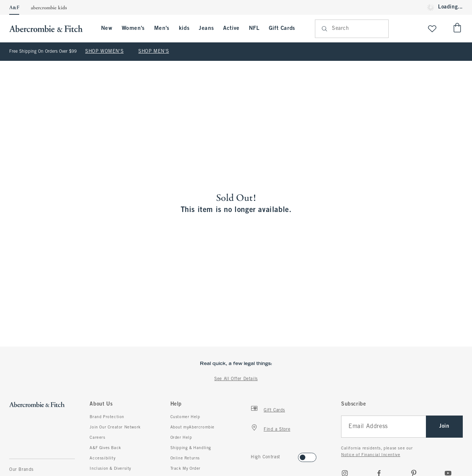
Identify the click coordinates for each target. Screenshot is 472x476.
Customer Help (185, 417)
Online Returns (185, 458)
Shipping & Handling (191, 448)
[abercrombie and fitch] (50, 29)
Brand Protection (107, 417)
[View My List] (432, 29)
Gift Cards (282, 28)
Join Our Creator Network (115, 427)
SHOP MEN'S (154, 52)
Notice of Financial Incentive (371, 455)
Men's (162, 28)
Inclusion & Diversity (110, 469)
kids (184, 28)
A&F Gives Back (105, 448)
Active (231, 28)
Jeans (206, 28)
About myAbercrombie (192, 427)
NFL (254, 28)
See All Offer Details (236, 379)
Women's (133, 28)
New (107, 28)
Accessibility (103, 458)
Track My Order (185, 469)
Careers (97, 438)
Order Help (181, 438)
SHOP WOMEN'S (104, 52)
